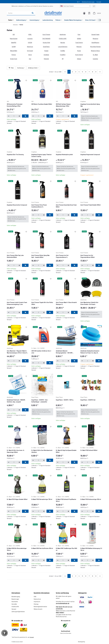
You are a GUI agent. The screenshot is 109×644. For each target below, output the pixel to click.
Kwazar (46, 51)
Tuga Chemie (79, 42)
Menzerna (95, 39)
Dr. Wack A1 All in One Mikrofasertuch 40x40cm (42, 451)
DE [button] (78, 2)
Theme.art (88, 642)
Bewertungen (15, 599)
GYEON (30, 42)
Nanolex (63, 42)
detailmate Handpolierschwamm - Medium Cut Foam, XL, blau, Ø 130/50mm (90, 352)
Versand (14, 609)
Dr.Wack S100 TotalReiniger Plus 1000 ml (66, 549)
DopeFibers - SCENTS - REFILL (65, 400)
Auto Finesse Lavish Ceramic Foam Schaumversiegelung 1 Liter (17, 303)
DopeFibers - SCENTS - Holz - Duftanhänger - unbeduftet (40, 401)
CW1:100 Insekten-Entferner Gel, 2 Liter (41, 352)
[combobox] (75, 6)
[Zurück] (65, 72)
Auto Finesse (46, 34)
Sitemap (36, 604)
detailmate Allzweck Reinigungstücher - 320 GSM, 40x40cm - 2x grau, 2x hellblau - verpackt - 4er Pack (65, 352)
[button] (84, 13)
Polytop (14, 55)
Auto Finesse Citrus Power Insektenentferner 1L (39, 206)
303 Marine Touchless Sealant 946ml (42, 104)
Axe (30, 59)
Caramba (95, 59)
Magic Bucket (14, 39)
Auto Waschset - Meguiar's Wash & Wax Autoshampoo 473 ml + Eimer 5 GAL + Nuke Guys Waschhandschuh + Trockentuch (17, 352)
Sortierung (20, 68)
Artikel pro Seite (33, 68)
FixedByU (63, 55)
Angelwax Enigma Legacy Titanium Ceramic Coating (41, 155)
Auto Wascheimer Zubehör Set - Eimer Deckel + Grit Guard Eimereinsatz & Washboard (90, 303)
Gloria (30, 55)
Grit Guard (30, 51)
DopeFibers (46, 47)
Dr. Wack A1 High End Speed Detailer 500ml (66, 451)
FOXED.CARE (63, 39)
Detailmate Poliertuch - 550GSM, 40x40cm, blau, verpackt (16, 401)
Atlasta (79, 59)
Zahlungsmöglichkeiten (18, 612)
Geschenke (15, 602)
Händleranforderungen (88, 2)
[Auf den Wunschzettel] (26, 80)
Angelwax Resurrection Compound (17, 205)
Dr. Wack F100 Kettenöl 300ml (89, 450)
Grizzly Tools (14, 59)
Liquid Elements (63, 47)
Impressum (37, 602)
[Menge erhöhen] (19, 116)
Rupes (79, 51)
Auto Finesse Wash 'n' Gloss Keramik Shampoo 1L (66, 303)
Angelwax (46, 55)
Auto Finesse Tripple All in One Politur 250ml (42, 303)
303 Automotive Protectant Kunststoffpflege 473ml (15, 105)
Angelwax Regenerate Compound (90, 155)
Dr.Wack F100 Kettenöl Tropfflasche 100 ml (66, 500)
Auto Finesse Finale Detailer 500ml (90, 205)
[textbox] (75, 6)
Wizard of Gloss (95, 51)
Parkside (46, 59)
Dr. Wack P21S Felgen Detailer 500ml (17, 499)
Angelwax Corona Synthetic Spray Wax (90, 105)
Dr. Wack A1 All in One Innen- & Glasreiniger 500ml (16, 451)
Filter (11, 68)
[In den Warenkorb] (25, 116)
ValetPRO (14, 42)
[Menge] (14, 116)
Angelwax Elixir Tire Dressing (15, 155)
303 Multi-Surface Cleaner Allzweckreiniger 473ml (63, 105)
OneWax (63, 51)
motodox (30, 39)
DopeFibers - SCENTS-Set (88, 400)
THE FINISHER (46, 39)
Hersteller (14, 604)
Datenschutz (37, 599)
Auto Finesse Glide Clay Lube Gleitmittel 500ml (15, 256)
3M (63, 59)
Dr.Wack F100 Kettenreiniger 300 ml (91, 499)
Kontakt (99, 2)
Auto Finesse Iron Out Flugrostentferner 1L (62, 256)
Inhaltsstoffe (15, 607)
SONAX (79, 39)
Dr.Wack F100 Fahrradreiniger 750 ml (42, 499)
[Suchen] (18, 13)
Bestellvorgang (16, 597)
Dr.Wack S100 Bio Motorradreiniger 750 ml (17, 549)
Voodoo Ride (46, 42)
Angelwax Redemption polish (64, 155)
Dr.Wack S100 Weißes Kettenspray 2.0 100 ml (91, 549)
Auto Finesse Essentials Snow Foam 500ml (66, 206)
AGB (35, 597)
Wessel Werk (14, 51)
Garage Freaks (95, 34)
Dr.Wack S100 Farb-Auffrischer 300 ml (42, 548)
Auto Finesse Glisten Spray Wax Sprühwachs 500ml (40, 256)
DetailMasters (95, 42)
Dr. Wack (95, 55)
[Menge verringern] (9, 116)
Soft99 (14, 47)
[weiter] (100, 72)
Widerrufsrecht (38, 609)
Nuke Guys (30, 47)
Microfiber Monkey (95, 47)
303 (14, 34)
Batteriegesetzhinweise (40, 607)
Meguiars (79, 47)
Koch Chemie (79, 55)
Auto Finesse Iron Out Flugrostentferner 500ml (87, 256)
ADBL (30, 34)
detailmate (63, 34)
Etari (79, 34)
